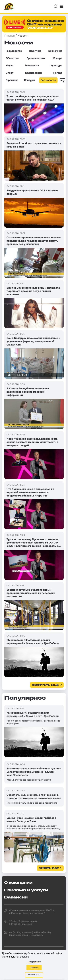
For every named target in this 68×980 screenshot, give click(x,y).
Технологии (32, 65)
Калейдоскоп (33, 73)
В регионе (12, 80)
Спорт (10, 73)
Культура (56, 65)
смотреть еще (45, 685)
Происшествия (36, 58)
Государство (14, 51)
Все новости (48, 80)
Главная (10, 36)
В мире (58, 58)
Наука (10, 65)
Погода (58, 73)
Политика (35, 51)
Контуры (29, 80)
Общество (12, 58)
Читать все (49, 868)
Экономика (55, 51)
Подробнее (34, 962)
